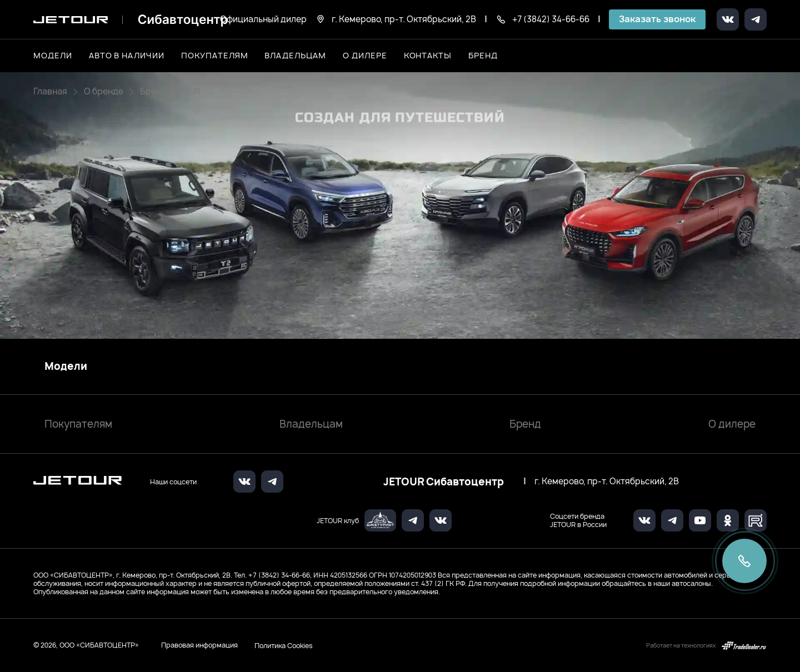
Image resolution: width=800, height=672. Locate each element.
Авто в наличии (127, 55)
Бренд (525, 424)
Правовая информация (199, 645)
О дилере (365, 55)
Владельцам (311, 424)
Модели (66, 367)
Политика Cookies (284, 645)
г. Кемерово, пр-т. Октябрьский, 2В (607, 482)
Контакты (428, 55)
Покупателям (78, 424)
